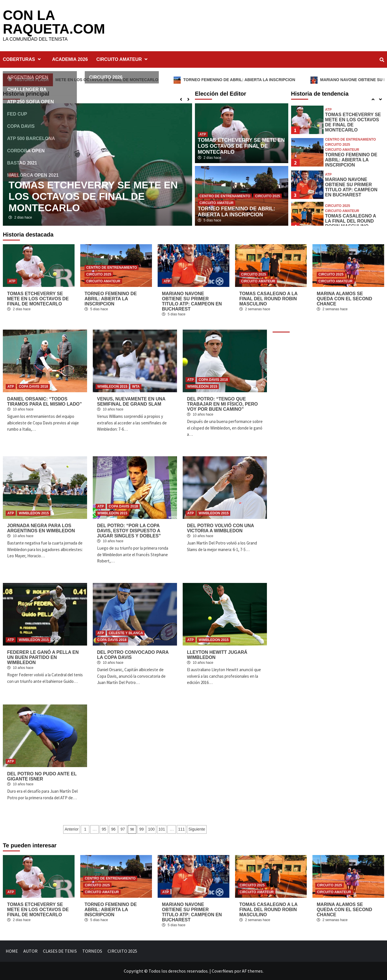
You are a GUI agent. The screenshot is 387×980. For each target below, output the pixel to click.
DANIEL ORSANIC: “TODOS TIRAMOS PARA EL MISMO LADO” (45, 401)
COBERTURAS (23, 59)
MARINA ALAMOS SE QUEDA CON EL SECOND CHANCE (344, 299)
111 (181, 829)
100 (151, 829)
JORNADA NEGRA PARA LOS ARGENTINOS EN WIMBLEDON (41, 528)
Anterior (72, 829)
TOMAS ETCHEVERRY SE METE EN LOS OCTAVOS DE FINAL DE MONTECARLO (101, 80)
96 (113, 829)
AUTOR (30, 951)
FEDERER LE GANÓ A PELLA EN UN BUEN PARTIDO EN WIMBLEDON (43, 657)
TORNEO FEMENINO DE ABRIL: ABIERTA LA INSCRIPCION (258, 80)
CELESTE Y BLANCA (126, 633)
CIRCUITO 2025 (267, 196)
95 (104, 829)
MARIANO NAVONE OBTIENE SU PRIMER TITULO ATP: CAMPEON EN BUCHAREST (351, 187)
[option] (97, 165)
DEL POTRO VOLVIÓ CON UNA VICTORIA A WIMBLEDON (220, 528)
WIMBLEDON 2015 (112, 387)
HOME (12, 951)
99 (141, 829)
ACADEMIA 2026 (70, 59)
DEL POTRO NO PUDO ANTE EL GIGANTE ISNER (42, 776)
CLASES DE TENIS (60, 951)
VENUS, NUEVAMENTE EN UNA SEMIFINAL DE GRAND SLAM (131, 401)
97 (123, 829)
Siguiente (197, 829)
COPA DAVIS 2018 (33, 387)
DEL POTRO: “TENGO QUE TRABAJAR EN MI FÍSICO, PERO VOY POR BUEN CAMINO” (222, 404)
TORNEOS (92, 951)
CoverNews (223, 971)
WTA (136, 387)
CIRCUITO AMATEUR (123, 59)
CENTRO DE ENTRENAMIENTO (225, 196)
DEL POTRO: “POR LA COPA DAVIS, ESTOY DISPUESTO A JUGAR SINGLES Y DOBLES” (129, 531)
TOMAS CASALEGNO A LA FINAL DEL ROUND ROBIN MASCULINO (350, 221)
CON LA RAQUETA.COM (54, 22)
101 (162, 829)
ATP (14, 175)
